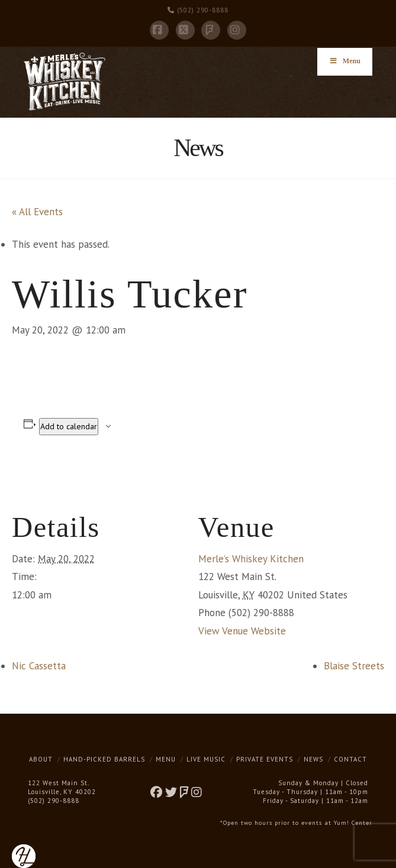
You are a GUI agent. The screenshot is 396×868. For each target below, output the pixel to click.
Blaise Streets (354, 666)
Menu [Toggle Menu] (345, 61)
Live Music (206, 759)
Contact (350, 759)
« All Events (37, 212)
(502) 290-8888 (198, 10)
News (313, 759)
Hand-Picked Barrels (104, 759)
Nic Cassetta (39, 666)
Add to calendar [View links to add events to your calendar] (69, 426)
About (41, 759)
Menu (166, 759)
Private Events (265, 759)
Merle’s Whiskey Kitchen (251, 559)
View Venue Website (242, 631)
